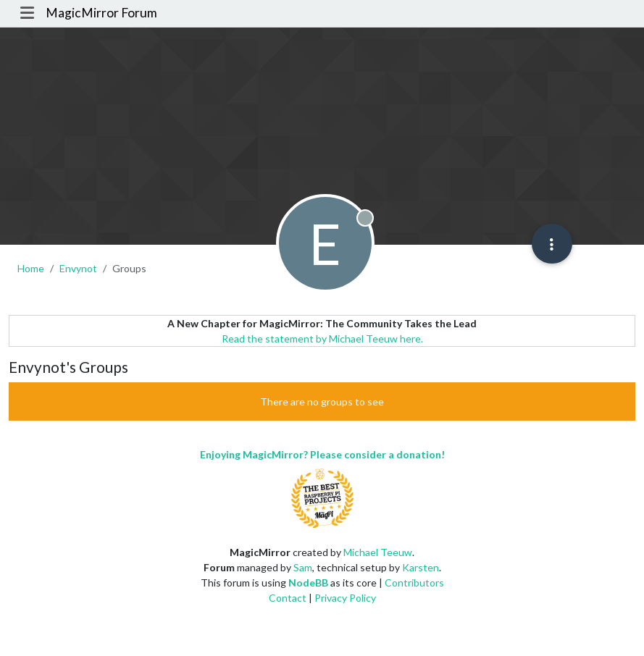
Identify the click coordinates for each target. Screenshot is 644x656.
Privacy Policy (345, 598)
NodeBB (308, 583)
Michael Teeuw (378, 552)
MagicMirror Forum (101, 13)
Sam (303, 567)
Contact (288, 598)
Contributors (414, 583)
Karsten (421, 567)
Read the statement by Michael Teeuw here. (322, 338)
